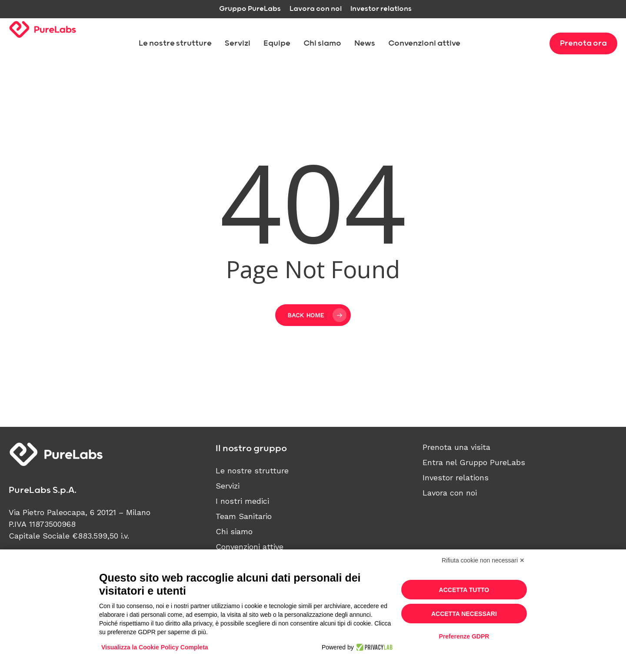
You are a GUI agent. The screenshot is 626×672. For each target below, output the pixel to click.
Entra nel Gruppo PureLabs (474, 462)
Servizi (228, 486)
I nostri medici (242, 501)
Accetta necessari (464, 614)
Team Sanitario (244, 516)
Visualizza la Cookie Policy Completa (155, 647)
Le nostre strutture (252, 471)
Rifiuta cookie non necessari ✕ (483, 560)
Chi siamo (234, 531)
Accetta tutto (464, 590)
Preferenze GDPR (464, 636)
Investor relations (456, 477)
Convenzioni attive (250, 547)
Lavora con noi (450, 493)
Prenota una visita (456, 447)
